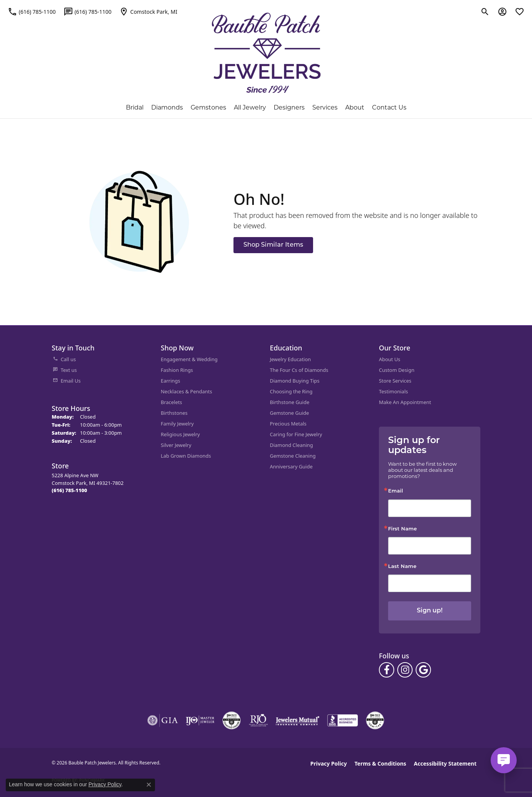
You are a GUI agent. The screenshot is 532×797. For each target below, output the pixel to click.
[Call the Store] (69, 490)
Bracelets (171, 402)
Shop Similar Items (273, 245)
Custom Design (397, 370)
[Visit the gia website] (163, 720)
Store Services (395, 381)
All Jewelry (250, 107)
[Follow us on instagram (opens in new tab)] (405, 670)
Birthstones (174, 413)
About (355, 107)
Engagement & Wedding (189, 359)
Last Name (402, 567)
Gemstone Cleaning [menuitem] (293, 456)
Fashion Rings (177, 370)
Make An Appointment (405, 402)
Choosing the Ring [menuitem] (291, 391)
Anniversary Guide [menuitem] (291, 466)
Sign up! (430, 611)
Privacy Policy (329, 763)
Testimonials (393, 391)
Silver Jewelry (176, 445)
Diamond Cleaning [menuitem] (291, 445)
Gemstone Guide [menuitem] (289, 413)
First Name (402, 529)
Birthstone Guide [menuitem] (290, 402)
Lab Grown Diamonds (186, 456)
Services (325, 107)
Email (396, 491)
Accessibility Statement (445, 763)
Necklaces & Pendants (186, 391)
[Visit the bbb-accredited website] (343, 720)
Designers (289, 107)
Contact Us (389, 107)
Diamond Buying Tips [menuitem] (295, 381)
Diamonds (167, 107)
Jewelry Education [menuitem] (290, 359)
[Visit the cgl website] (375, 720)
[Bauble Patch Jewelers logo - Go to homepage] (266, 53)
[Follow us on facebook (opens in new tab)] (387, 670)
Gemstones (208, 107)
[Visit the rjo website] (258, 720)
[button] (485, 11)
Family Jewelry (177, 424)
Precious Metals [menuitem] (288, 424)
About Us (390, 359)
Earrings (171, 381)
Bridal (135, 107)
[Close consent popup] (149, 785)
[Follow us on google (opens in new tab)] (423, 670)
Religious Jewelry (180, 434)
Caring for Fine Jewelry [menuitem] (296, 434)
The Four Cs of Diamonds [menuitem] (299, 370)
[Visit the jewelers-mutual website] (298, 720)
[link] (32, 11)
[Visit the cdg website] (232, 720)
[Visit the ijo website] (200, 720)
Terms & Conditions (380, 763)
